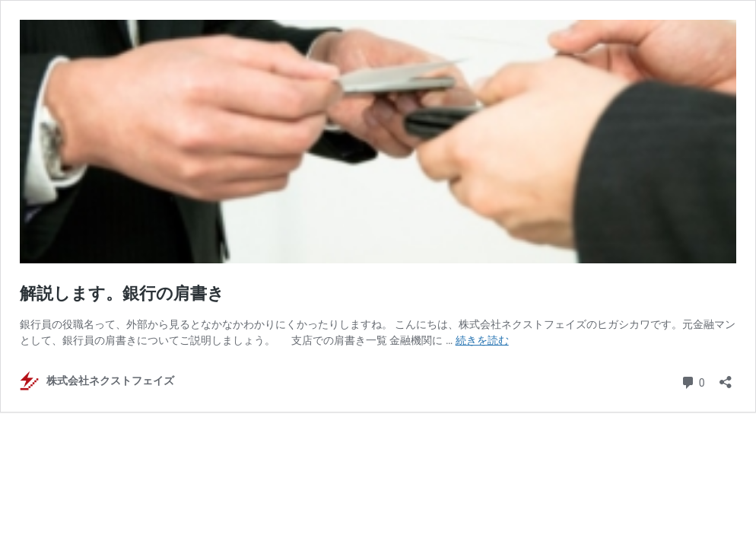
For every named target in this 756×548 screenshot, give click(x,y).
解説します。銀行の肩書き (122, 293)
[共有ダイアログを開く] (726, 377)
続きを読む (482, 340)
